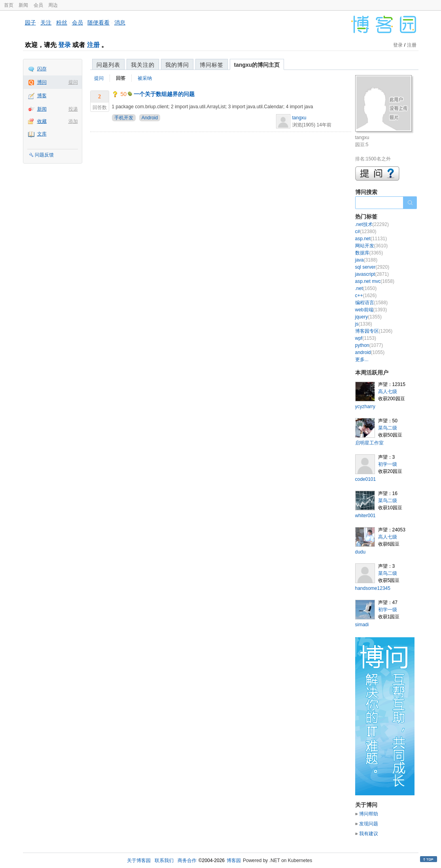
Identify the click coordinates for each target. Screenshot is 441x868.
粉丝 (62, 23)
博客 (42, 96)
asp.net (371, 239)
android (370, 352)
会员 (38, 5)
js (364, 324)
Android (150, 118)
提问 (73, 82)
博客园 (234, 860)
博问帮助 (369, 814)
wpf (366, 338)
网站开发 (372, 246)
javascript (372, 274)
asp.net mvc (375, 281)
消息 (120, 23)
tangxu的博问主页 (257, 65)
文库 (42, 134)
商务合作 (187, 860)
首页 (9, 5)
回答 (121, 78)
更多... (362, 360)
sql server (372, 267)
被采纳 (145, 78)
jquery (368, 317)
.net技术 (372, 224)
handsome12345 (373, 588)
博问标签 (212, 65)
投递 (73, 109)
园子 (30, 23)
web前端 (371, 310)
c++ (366, 296)
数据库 (369, 253)
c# (366, 232)
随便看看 (98, 23)
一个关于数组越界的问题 (164, 94)
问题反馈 (44, 155)
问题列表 (108, 65)
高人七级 (388, 392)
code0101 (366, 479)
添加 (73, 121)
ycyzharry (365, 407)
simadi (362, 625)
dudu (361, 552)
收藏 (42, 121)
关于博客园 (139, 860)
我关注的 (143, 65)
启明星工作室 (369, 443)
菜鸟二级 (388, 428)
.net (366, 288)
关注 (46, 23)
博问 (42, 82)
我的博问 (177, 65)
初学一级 (388, 464)
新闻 (23, 5)
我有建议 (369, 834)
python (369, 345)
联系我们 (164, 860)
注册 (93, 45)
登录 (64, 45)
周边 (53, 5)
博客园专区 (374, 331)
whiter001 (365, 516)
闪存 (42, 69)
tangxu (299, 118)
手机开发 (124, 118)
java (366, 260)
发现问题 (369, 824)
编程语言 (372, 303)
